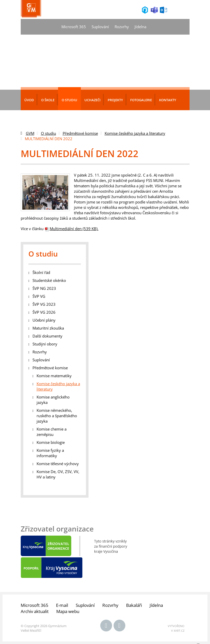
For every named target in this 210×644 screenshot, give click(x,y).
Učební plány (44, 320)
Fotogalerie (141, 100)
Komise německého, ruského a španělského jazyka (57, 416)
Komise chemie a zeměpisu (52, 432)
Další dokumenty (47, 336)
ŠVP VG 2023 (44, 304)
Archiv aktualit (35, 611)
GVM (30, 133)
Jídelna (140, 27)
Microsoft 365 (74, 27)
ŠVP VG (39, 296)
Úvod (29, 100)
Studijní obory (45, 344)
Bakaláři (134, 605)
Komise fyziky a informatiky (50, 453)
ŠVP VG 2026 (44, 312)
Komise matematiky (54, 376)
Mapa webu (68, 611)
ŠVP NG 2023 (44, 288)
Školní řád (41, 272)
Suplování (100, 27)
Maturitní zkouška (48, 328)
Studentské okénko (49, 280)
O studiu (69, 100)
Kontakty (168, 100)
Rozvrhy (122, 27)
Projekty (115, 100)
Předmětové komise (80, 133)
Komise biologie (51, 442)
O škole (48, 100)
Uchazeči (92, 100)
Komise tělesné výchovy (58, 464)
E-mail (62, 605)
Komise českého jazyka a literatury (135, 133)
